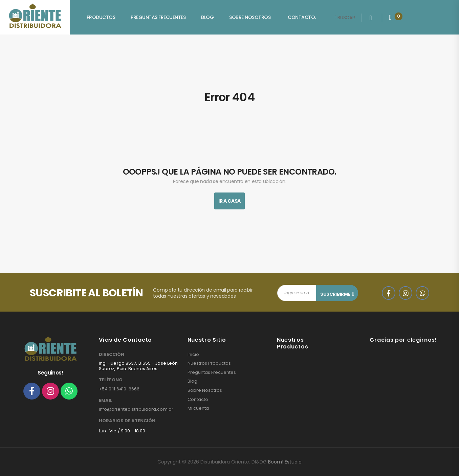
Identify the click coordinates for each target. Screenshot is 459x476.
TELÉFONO (111, 380)
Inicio (193, 355)
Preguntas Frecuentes (158, 17)
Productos (101, 17)
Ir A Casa (230, 201)
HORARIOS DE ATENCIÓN (127, 421)
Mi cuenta (198, 408)
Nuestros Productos (209, 363)
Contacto (198, 400)
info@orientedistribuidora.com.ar (136, 409)
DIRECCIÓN (112, 355)
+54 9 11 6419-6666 (119, 389)
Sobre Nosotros (250, 17)
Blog (207, 17)
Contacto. (302, 17)
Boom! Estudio (285, 462)
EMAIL (106, 401)
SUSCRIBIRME (335, 294)
